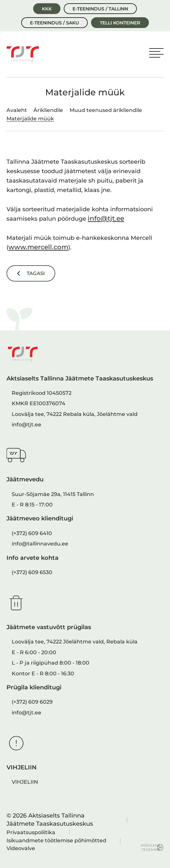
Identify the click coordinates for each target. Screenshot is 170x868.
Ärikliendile (48, 110)
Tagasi (36, 273)
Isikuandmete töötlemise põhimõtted (56, 840)
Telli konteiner (120, 23)
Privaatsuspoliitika (31, 832)
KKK (47, 9)
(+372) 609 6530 (32, 572)
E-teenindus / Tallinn (100, 9)
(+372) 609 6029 (32, 702)
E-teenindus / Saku (54, 23)
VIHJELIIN (25, 782)
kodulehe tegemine (149, 847)
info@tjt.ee (106, 218)
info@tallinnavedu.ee (40, 544)
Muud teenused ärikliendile (106, 110)
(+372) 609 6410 (32, 533)
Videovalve (21, 848)
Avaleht (17, 110)
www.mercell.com (38, 247)
